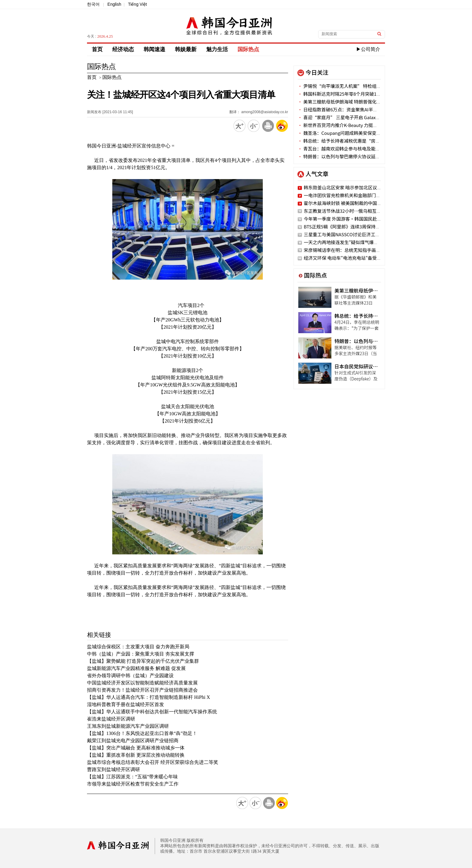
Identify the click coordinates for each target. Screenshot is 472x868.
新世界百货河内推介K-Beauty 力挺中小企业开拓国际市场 (358, 125)
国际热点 (248, 49)
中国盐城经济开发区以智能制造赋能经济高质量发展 (142, 683)
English (114, 4)
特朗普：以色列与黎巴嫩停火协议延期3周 (342, 156)
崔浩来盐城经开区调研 (111, 719)
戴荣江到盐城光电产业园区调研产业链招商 (133, 741)
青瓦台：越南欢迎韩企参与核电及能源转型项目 (348, 149)
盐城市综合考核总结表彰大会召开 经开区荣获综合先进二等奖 (153, 762)
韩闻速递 (154, 49)
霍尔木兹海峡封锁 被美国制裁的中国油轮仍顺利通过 (356, 203)
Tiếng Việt (137, 4)
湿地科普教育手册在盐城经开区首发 (126, 704)
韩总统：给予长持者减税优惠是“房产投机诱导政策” (355, 141)
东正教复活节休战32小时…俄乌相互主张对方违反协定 (358, 211)
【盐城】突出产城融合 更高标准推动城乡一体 (136, 748)
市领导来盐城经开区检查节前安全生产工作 (133, 784)
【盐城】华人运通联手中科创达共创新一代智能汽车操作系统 (152, 712)
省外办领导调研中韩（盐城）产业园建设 (130, 676)
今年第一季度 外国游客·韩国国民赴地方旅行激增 (354, 219)
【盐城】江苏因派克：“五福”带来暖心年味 (132, 777)
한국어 (93, 4)
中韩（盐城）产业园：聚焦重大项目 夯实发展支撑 (141, 654)
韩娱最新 (186, 49)
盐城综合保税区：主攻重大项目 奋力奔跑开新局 (138, 647)
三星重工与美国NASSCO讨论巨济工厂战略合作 (351, 234)
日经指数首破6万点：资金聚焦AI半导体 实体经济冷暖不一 (359, 109)
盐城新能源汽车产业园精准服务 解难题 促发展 (136, 668)
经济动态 (123, 49)
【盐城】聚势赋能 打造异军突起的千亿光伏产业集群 (143, 661)
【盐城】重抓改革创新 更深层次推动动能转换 (136, 755)
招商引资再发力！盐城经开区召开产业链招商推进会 (142, 690)
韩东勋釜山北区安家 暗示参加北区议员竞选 (347, 187)
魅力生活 (217, 49)
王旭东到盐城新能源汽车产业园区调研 (128, 726)
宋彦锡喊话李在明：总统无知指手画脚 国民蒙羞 (352, 250)
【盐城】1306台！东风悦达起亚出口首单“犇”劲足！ (142, 733)
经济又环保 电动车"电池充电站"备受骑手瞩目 (349, 258)
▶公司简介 (368, 49)
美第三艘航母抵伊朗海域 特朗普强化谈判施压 (346, 102)
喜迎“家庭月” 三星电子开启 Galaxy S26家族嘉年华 (354, 117)
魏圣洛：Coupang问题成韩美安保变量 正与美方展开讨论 (358, 133)
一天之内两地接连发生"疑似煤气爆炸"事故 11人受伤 (356, 242)
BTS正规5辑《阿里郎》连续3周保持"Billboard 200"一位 (360, 226)
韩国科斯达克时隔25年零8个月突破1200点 (343, 94)
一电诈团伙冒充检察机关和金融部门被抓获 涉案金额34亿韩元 (365, 195)
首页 (97, 49)
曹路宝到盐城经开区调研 (113, 769)
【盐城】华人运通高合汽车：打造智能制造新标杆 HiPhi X (149, 697)
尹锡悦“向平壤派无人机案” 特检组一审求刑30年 (351, 86)
